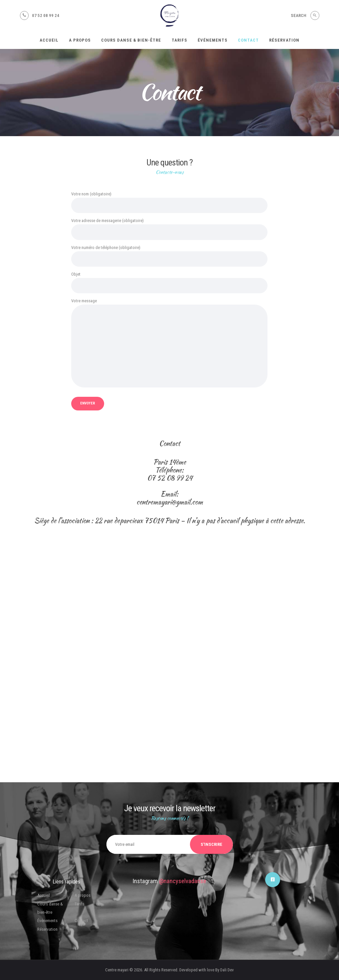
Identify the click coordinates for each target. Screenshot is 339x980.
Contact (81, 921)
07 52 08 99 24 (170, 478)
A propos (83, 895)
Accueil (44, 895)
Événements (47, 921)
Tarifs (79, 904)
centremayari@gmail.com (170, 502)
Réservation (47, 929)
